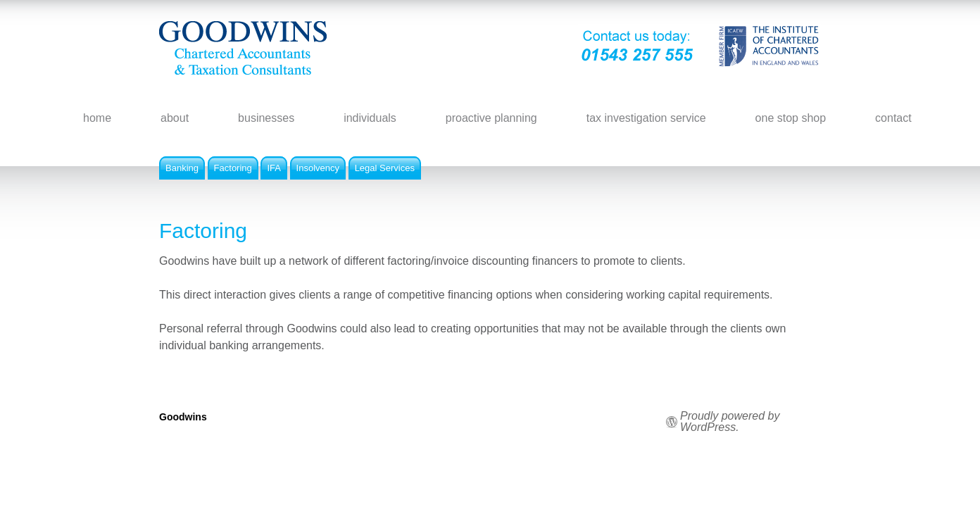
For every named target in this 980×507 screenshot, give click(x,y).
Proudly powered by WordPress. (730, 422)
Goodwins (183, 417)
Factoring (233, 168)
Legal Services (385, 168)
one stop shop (791, 118)
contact (893, 118)
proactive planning (491, 118)
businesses (266, 118)
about (175, 118)
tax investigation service (646, 118)
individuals (370, 118)
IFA (274, 168)
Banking (182, 168)
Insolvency (318, 168)
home (97, 118)
